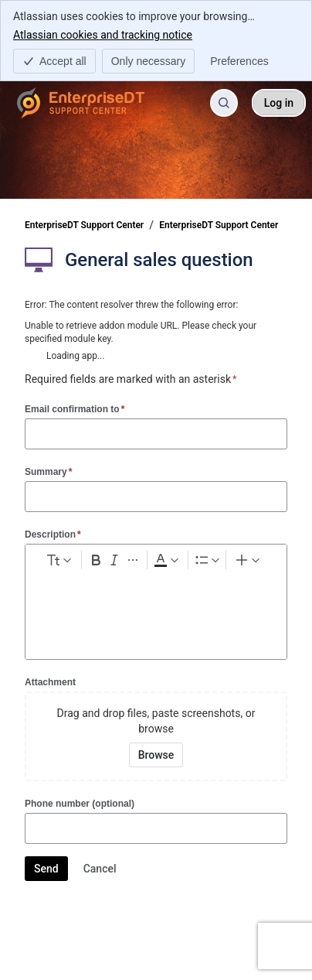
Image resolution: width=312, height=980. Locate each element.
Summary (48, 471)
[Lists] (207, 560)
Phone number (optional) (80, 804)
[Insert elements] (249, 560)
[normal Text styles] (58, 560)
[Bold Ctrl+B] (96, 560)
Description (53, 534)
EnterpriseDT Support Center (84, 225)
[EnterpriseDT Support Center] (81, 103)
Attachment (50, 682)
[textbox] (156, 604)
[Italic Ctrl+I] (114, 560)
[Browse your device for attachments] (156, 755)
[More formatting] (133, 560)
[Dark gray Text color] (166, 560)
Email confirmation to (75, 409)
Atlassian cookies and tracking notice (103, 34)
